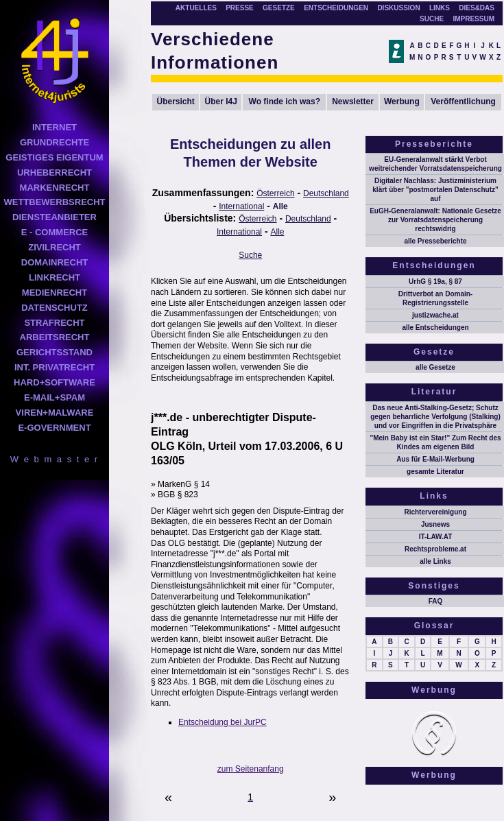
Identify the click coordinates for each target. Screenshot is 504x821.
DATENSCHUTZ (55, 308)
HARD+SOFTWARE (55, 382)
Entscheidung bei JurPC (223, 722)
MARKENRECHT (55, 188)
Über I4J (221, 102)
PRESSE (240, 8)
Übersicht (176, 102)
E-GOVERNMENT (54, 428)
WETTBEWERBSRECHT (54, 202)
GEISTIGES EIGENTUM (54, 157)
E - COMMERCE (55, 232)
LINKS (440, 8)
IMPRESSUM (473, 19)
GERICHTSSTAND (55, 352)
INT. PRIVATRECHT (55, 367)
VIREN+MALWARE (55, 413)
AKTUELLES (196, 8)
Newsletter (353, 102)
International (241, 206)
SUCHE (432, 19)
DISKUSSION (398, 8)
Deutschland (326, 193)
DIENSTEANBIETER (55, 217)
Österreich (275, 193)
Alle (280, 206)
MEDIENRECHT (55, 293)
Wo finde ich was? (285, 102)
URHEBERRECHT (55, 172)
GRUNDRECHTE (55, 142)
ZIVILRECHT (55, 247)
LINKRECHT (55, 277)
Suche (250, 255)
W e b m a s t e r (55, 459)
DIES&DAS (477, 8)
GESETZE (279, 8)
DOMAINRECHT (55, 262)
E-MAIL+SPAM (55, 397)
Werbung (402, 102)
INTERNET (55, 127)
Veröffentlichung (463, 102)
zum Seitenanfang (251, 769)
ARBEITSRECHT (55, 337)
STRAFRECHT (54, 323)
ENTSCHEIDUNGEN (336, 8)
